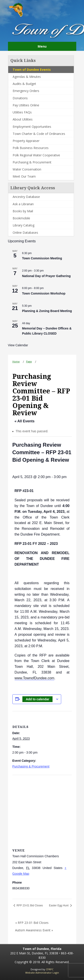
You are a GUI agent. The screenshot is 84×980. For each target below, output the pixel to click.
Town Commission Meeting (42, 258)
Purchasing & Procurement (31, 766)
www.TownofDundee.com (35, 678)
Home (16, 361)
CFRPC (50, 969)
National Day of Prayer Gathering (46, 276)
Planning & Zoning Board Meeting (47, 311)
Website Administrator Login (42, 973)
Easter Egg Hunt (59, 905)
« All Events (25, 421)
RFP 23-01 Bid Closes (29, 905)
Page (29, 361)
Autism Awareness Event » (34, 930)
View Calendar (18, 345)
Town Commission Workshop (44, 293)
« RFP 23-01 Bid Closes (32, 923)
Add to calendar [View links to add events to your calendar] (37, 699)
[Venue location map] (42, 807)
